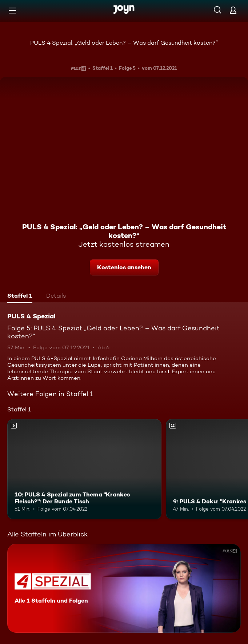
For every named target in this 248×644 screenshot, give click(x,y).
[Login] (233, 10)
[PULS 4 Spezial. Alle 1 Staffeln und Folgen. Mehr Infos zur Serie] (124, 588)
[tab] (20, 297)
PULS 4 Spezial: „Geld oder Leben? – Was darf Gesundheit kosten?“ (124, 43)
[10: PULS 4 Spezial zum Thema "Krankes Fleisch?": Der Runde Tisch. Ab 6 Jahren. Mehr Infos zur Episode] (84, 469)
